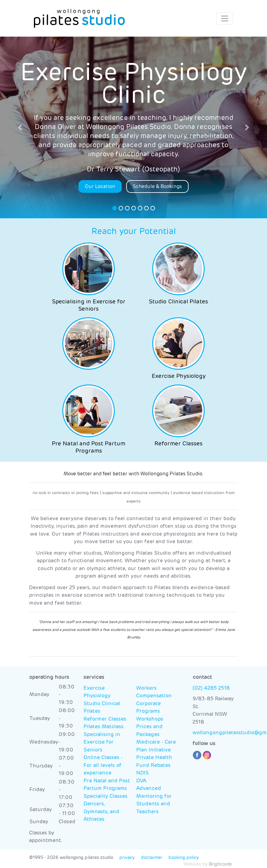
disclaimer (152, 858)
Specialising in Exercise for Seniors (102, 742)
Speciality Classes (105, 796)
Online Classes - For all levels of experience (103, 765)
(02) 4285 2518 (211, 688)
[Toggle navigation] (225, 18)
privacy (127, 858)
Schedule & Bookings (157, 186)
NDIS (142, 773)
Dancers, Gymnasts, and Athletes (101, 812)
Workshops (150, 719)
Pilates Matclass (104, 727)
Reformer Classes (105, 719)
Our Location (100, 186)
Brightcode (220, 864)
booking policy (184, 858)
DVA (141, 781)
